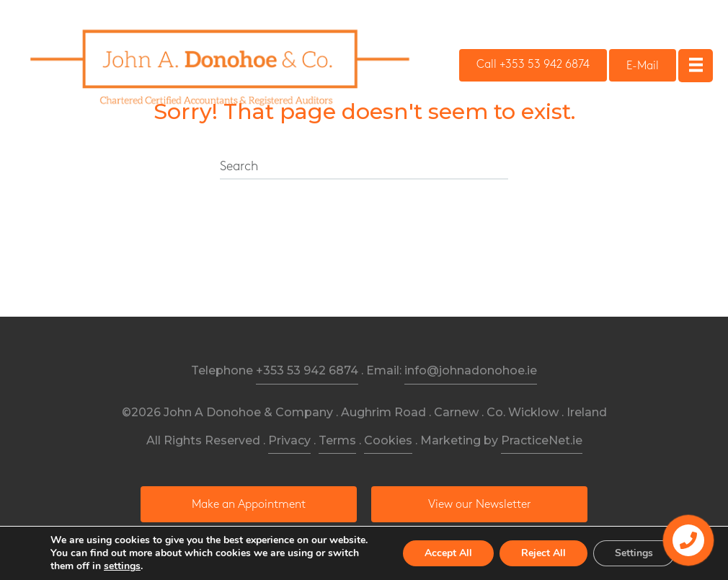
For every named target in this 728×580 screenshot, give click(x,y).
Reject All (543, 553)
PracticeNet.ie (542, 440)
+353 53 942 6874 (307, 370)
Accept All (448, 553)
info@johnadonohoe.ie (471, 370)
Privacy (289, 440)
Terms (337, 440)
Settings (634, 553)
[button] (533, 65)
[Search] (364, 167)
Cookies (388, 440)
